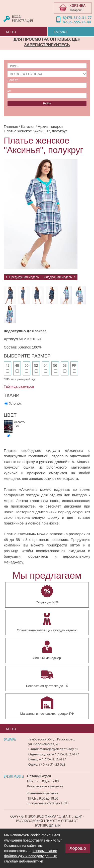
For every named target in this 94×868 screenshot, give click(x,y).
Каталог (28, 126)
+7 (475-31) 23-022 (52, 765)
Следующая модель (58, 277)
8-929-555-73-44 (77, 22)
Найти (47, 103)
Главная (11, 126)
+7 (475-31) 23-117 (53, 759)
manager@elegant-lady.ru (59, 749)
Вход (16, 17)
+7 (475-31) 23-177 (66, 754)
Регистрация (22, 21)
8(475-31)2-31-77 (77, 18)
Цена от (13, 80)
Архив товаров (51, 126)
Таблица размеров (19, 386)
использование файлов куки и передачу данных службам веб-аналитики (30, 856)
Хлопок (15, 403)
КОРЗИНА (77, 5)
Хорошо (78, 848)
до (9, 91)
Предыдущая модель (24, 277)
